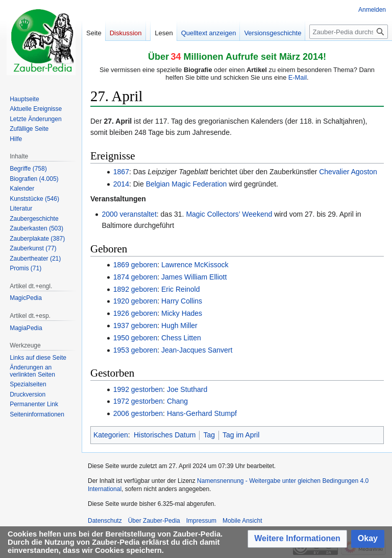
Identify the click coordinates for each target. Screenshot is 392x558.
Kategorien (111, 435)
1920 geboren (135, 301)
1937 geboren (135, 325)
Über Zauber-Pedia (154, 521)
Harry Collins (182, 301)
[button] (297, 539)
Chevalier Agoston (348, 172)
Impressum (201, 521)
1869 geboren (135, 265)
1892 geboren (135, 289)
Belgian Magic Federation (187, 184)
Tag (209, 435)
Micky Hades (182, 313)
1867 (121, 172)
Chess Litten (181, 338)
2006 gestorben (138, 413)
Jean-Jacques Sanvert (197, 350)
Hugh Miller (179, 325)
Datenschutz (105, 521)
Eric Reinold (180, 289)
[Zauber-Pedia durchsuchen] (349, 32)
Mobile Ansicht (242, 521)
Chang (177, 401)
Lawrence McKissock (195, 265)
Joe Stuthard (187, 389)
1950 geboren (135, 338)
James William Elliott (194, 277)
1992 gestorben (138, 389)
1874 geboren (135, 277)
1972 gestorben (138, 401)
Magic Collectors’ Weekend (229, 214)
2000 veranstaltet (129, 214)
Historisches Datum (165, 435)
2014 (121, 184)
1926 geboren (135, 313)
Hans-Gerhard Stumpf (202, 413)
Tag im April (241, 435)
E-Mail (298, 77)
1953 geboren (135, 350)
